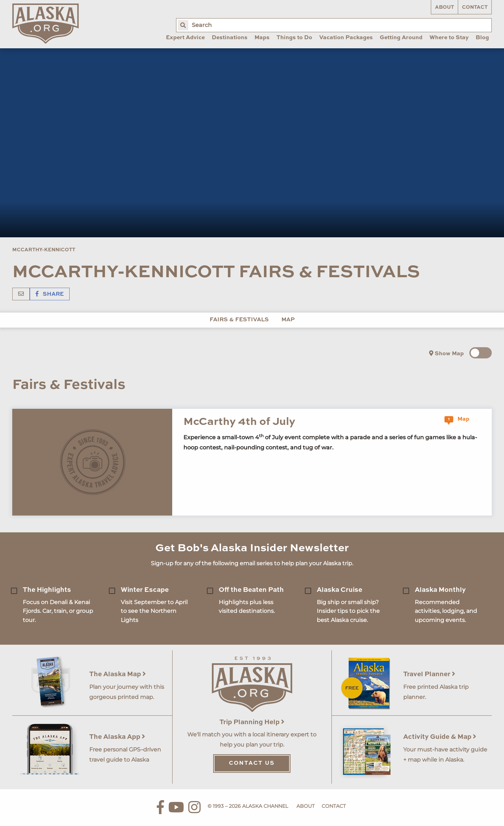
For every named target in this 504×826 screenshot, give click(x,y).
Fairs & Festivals (239, 320)
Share (50, 294)
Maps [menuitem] (262, 38)
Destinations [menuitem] (230, 38)
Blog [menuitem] (482, 38)
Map (288, 320)
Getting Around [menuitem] (401, 38)
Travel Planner (429, 674)
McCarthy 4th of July (239, 422)
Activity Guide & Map (440, 737)
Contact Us (252, 763)
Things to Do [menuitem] (294, 38)
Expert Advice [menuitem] (185, 38)
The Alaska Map (118, 674)
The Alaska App (117, 737)
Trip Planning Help (252, 722)
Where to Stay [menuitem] (449, 38)
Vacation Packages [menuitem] (346, 38)
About (444, 7)
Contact (475, 7)
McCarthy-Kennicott (44, 250)
